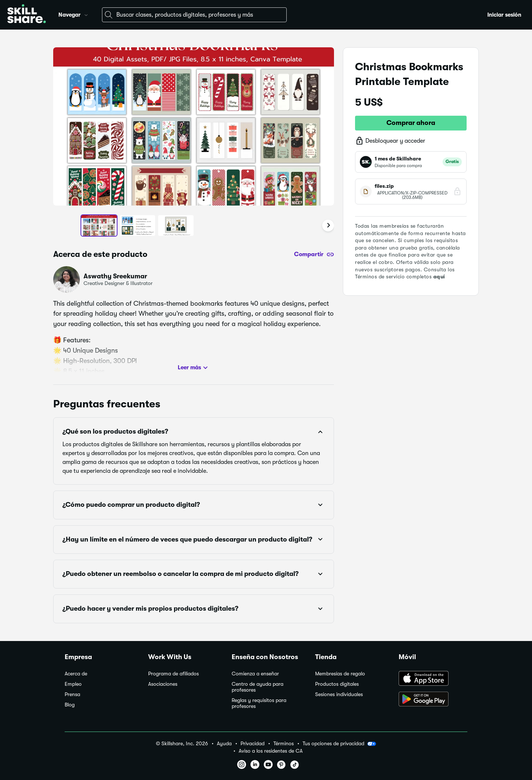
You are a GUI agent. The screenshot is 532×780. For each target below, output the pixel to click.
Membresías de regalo (340, 674)
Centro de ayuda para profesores (258, 687)
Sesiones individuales (339, 694)
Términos (284, 744)
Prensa (72, 694)
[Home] (27, 15)
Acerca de (76, 674)
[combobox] (194, 15)
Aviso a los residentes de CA (271, 751)
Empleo (73, 684)
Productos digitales (337, 684)
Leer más (194, 368)
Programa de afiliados (173, 674)
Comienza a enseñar (255, 674)
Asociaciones (163, 684)
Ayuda (224, 744)
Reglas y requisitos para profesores (259, 703)
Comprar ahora (411, 123)
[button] (86, 14)
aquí (439, 277)
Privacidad (253, 744)
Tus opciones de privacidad (339, 744)
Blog (70, 705)
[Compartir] (314, 254)
